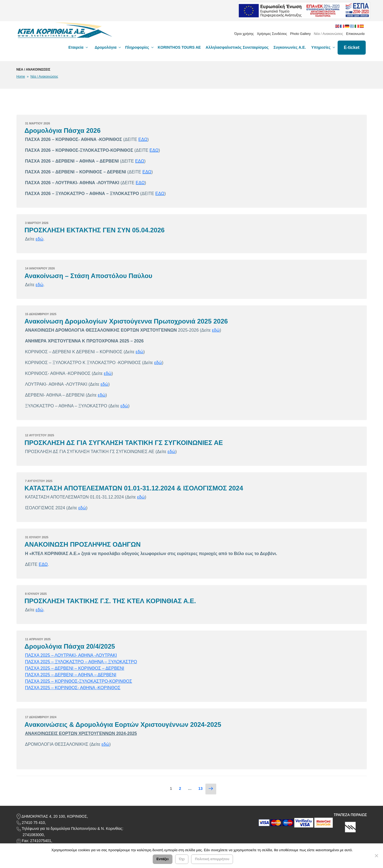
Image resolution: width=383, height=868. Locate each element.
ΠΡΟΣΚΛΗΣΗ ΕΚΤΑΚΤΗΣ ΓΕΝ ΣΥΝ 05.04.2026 (95, 230)
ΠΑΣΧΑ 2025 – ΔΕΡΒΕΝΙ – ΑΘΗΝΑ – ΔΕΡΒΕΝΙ (71, 675)
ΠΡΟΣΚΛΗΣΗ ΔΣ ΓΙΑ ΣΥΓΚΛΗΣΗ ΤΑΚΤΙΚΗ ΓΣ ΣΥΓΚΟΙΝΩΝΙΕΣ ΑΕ (124, 443)
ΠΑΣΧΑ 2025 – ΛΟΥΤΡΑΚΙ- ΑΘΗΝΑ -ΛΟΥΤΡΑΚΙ (71, 655)
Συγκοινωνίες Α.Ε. (290, 47)
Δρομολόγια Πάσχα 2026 (63, 131)
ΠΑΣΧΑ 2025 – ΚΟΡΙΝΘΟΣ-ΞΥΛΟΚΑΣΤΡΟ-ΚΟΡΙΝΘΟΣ (79, 681)
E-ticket (352, 47)
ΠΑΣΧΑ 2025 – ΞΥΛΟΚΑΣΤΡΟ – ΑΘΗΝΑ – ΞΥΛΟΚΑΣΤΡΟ (81, 662)
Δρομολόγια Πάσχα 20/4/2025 (70, 646)
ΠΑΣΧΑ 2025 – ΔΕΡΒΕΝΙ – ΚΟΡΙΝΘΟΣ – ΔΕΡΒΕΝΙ (75, 668)
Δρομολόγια (108, 47)
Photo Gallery (300, 34)
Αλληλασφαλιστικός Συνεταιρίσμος (237, 47)
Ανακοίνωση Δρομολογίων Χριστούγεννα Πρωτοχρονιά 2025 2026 (126, 321)
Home (21, 77)
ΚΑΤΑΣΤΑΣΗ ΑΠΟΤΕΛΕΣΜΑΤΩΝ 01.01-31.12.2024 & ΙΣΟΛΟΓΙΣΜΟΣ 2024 (134, 488)
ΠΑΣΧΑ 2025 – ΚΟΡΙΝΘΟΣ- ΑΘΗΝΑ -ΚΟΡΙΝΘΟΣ (73, 688)
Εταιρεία (79, 47)
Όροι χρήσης (244, 34)
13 (202, 788)
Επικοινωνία (355, 34)
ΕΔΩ (143, 139)
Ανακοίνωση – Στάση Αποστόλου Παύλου (89, 276)
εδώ (40, 239)
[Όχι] (376, 856)
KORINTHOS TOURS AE (179, 47)
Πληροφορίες (140, 47)
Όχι (182, 859)
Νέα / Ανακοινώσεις (328, 34)
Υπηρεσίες (323, 47)
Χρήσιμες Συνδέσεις (272, 34)
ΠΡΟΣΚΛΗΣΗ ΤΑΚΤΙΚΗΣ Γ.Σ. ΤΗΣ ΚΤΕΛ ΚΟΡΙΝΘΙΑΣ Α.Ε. (110, 601)
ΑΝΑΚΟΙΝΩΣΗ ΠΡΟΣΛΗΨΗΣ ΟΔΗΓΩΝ (83, 544)
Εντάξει (163, 859)
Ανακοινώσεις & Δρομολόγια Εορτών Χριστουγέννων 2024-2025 (123, 725)
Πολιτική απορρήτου (212, 859)
